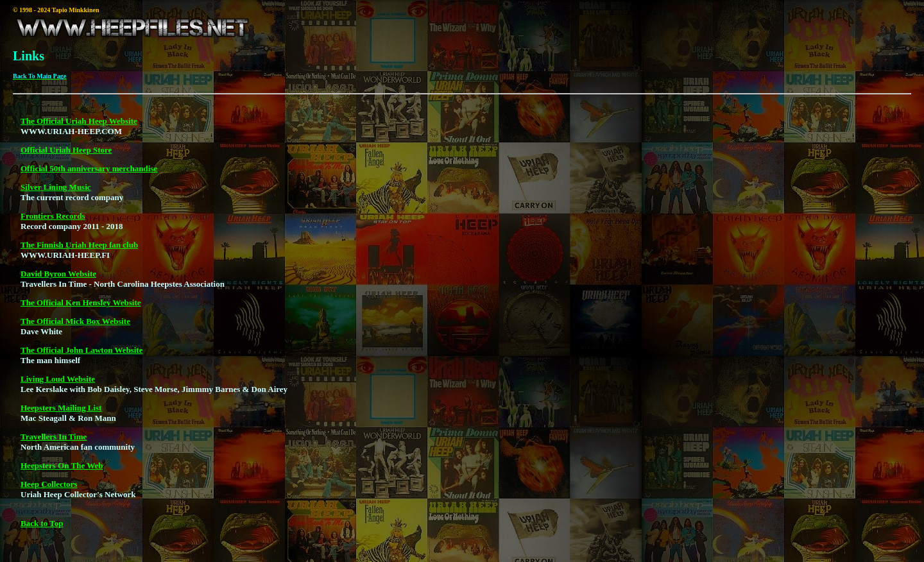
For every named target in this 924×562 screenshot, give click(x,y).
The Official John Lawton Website (81, 356)
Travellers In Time (54, 442)
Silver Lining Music (56, 193)
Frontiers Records (53, 222)
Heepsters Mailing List (61, 413)
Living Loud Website (58, 385)
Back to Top (42, 529)
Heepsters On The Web (62, 471)
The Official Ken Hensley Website (81, 308)
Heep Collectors (49, 490)
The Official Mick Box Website (75, 327)
